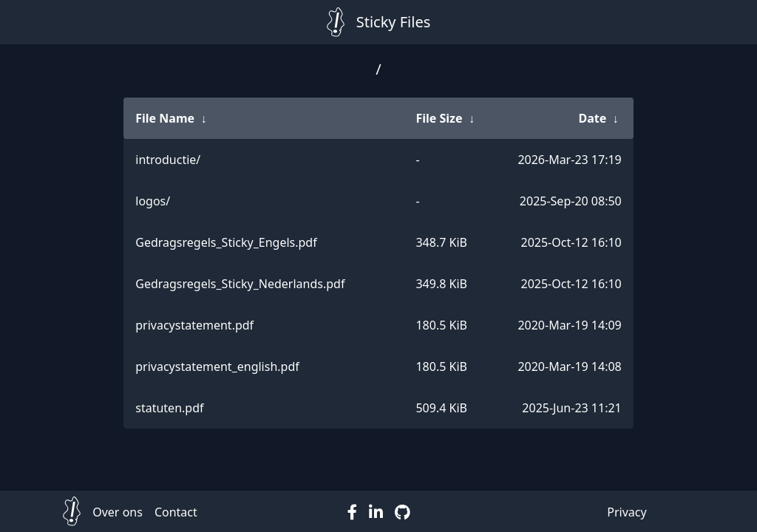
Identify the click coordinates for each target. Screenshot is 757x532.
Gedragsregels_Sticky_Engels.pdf (226, 242)
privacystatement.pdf (194, 325)
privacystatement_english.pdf (217, 366)
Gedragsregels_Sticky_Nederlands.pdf (240, 284)
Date (592, 118)
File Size (439, 118)
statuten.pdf (169, 408)
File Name (165, 118)
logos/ (153, 201)
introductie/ (168, 160)
